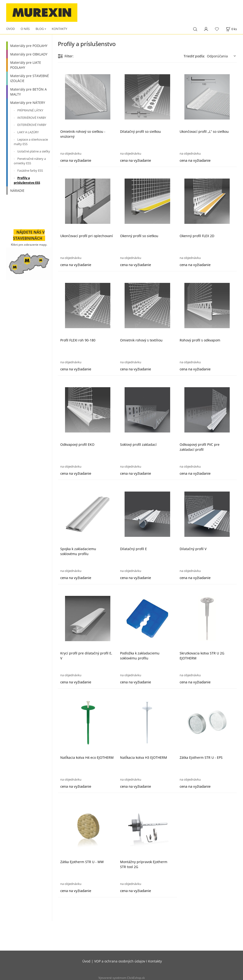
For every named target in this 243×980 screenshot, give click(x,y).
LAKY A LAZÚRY (28, 132)
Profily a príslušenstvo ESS (27, 180)
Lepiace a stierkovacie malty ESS (31, 142)
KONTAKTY (59, 29)
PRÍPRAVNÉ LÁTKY (30, 110)
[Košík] (231, 29)
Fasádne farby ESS (30, 170)
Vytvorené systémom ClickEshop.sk (122, 978)
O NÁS (25, 29)
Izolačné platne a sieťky (34, 151)
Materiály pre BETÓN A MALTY (28, 92)
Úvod (86, 961)
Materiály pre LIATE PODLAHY (26, 65)
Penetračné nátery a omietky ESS (30, 161)
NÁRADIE (17, 191)
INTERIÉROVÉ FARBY (32, 118)
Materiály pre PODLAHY (29, 46)
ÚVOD (10, 29)
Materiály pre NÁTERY (28, 103)
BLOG (40, 29)
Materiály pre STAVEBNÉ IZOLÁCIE (30, 78)
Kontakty (155, 961)
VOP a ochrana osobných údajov (120, 961)
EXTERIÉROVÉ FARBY (32, 125)
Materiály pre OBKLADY (29, 54)
